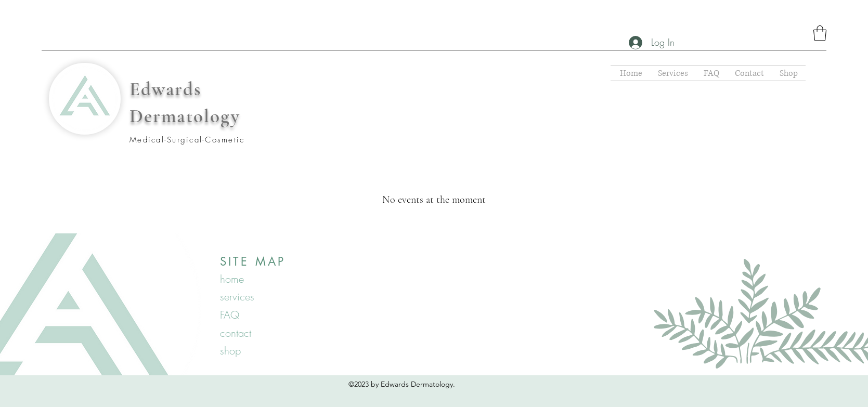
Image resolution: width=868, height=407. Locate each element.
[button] (820, 33)
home (232, 279)
